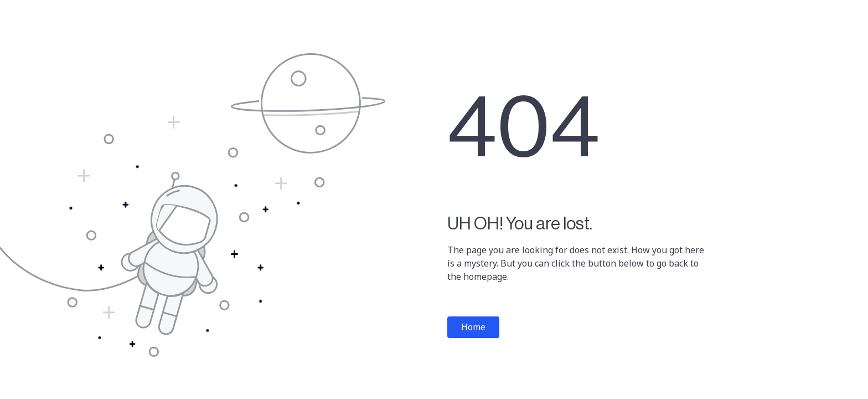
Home (473, 327)
